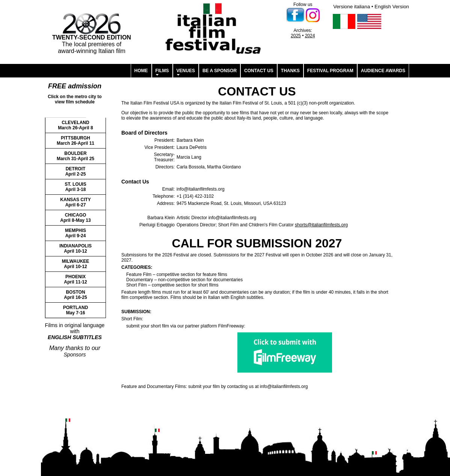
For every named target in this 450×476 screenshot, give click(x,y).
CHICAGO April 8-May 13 (75, 218)
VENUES (186, 71)
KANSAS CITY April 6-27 (75, 202)
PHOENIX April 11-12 (75, 279)
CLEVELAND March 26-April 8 (75, 125)
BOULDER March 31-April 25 (76, 156)
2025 (296, 36)
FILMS (162, 71)
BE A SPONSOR (220, 71)
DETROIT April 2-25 (76, 171)
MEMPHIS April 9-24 (76, 233)
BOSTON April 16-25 (75, 295)
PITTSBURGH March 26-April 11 (76, 141)
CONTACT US (259, 71)
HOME (141, 71)
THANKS (290, 71)
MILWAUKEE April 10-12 (76, 264)
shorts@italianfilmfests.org (321, 225)
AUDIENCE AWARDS (383, 71)
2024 (310, 36)
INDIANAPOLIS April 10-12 (76, 249)
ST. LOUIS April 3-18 (75, 187)
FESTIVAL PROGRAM (330, 71)
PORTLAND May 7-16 (76, 310)
